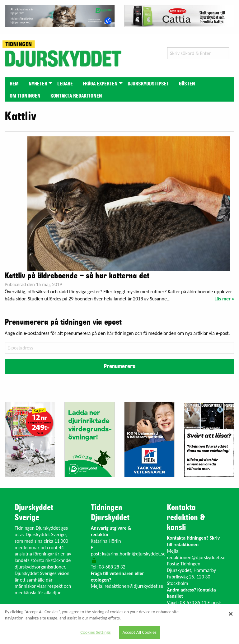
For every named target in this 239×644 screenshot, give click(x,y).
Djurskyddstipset (148, 84)
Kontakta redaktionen (76, 96)
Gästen (187, 84)
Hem (14, 84)
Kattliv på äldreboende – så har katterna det (77, 276)
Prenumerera (119, 366)
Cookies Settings (95, 632)
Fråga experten (100, 84)
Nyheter (38, 84)
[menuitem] (14, 83)
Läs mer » (224, 299)
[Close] (231, 614)
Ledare (65, 84)
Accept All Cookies (140, 632)
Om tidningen (25, 96)
